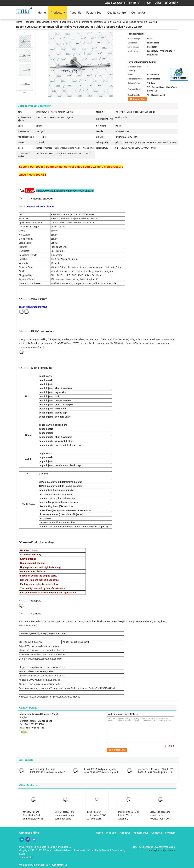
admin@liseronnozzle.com (161, 850)
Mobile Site (26, 857)
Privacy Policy (26, 847)
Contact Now (139, 99)
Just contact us (59, 865)
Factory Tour (94, 13)
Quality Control (117, 13)
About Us (76, 13)
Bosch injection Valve (47, 22)
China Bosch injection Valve (48, 847)
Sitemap (170, 833)
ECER (22, 854)
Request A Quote (152, 3)
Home (42, 13)
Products (56, 13)
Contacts (157, 833)
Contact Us (138, 13)
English (173, 3)
